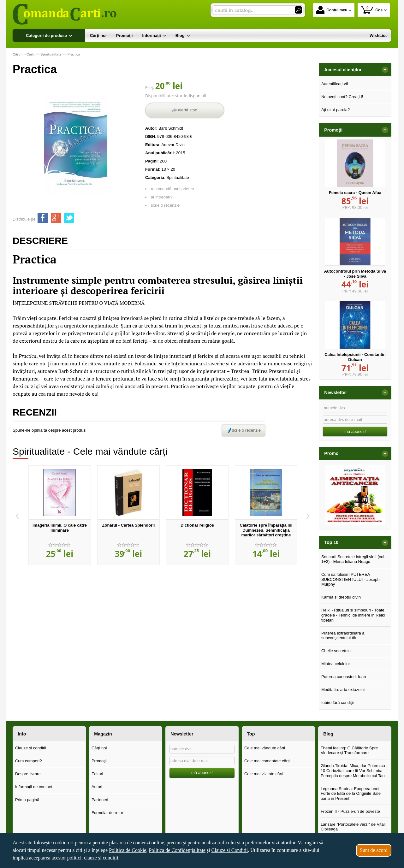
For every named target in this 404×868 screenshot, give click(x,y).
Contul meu (332, 10)
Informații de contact (34, 787)
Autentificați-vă (335, 84)
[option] (60, 515)
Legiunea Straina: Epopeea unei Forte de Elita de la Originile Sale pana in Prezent (351, 794)
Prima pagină (27, 800)
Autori (97, 787)
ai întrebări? (162, 197)
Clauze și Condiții (230, 850)
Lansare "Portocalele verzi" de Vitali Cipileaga (353, 827)
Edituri (97, 774)
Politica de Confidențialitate (177, 850)
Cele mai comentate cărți (267, 761)
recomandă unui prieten (172, 189)
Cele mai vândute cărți (265, 748)
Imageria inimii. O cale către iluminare (60, 528)
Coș (372, 10)
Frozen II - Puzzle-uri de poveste (350, 811)
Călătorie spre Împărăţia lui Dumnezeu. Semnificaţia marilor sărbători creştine (266, 530)
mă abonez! (355, 431)
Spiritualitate (178, 177)
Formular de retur (107, 813)
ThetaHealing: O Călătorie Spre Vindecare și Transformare (349, 750)
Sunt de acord (374, 850)
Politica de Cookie (128, 850)
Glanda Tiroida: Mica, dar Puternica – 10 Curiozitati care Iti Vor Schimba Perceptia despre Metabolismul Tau (355, 771)
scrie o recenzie (165, 205)
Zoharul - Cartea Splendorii (129, 525)
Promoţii (99, 761)
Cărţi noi (99, 748)
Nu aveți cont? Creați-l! (342, 97)
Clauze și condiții (31, 748)
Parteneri (100, 800)
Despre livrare (28, 774)
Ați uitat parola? (336, 110)
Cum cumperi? (29, 761)
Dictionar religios (197, 525)
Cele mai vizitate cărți (264, 774)
